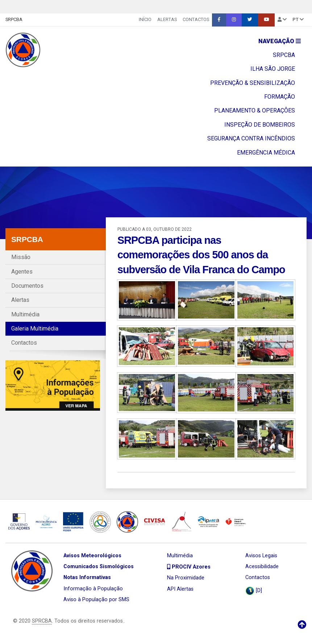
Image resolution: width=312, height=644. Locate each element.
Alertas (167, 19)
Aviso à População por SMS (96, 600)
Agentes (22, 272)
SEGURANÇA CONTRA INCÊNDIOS (251, 138)
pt (298, 19)
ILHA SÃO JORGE (273, 69)
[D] (254, 591)
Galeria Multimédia (35, 329)
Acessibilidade (262, 567)
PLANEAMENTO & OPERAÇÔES (255, 110)
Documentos (27, 286)
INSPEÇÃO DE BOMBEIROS (260, 125)
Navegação (280, 41)
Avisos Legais (261, 556)
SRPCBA (14, 19)
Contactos (196, 19)
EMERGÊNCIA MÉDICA (266, 153)
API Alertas (180, 589)
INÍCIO (145, 19)
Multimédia (25, 314)
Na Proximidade (186, 578)
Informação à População (93, 589)
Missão (21, 257)
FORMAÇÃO (280, 97)
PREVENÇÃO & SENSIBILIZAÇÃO (253, 83)
